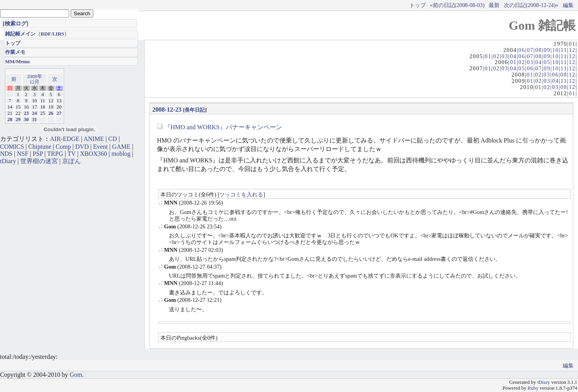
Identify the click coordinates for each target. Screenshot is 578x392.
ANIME (94, 139)
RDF (46, 34)
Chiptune (40, 147)
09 (547, 50)
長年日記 (195, 110)
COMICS (12, 147)
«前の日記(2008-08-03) (457, 5)
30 (26, 119)
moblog (121, 154)
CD (113, 139)
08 (538, 50)
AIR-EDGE (65, 139)
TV (72, 154)
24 (35, 113)
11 (564, 50)
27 (59, 113)
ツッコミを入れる (241, 194)
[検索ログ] (16, 23)
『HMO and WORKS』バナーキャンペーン (223, 127)
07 (530, 50)
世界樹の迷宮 (39, 161)
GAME (121, 147)
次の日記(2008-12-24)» (531, 5)
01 (572, 44)
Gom (76, 375)
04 (513, 56)
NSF (22, 154)
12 (572, 50)
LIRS (58, 34)
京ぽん (71, 161)
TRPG (55, 154)
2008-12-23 (167, 110)
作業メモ (15, 52)
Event (100, 147)
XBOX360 (93, 154)
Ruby (533, 388)
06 (522, 50)
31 (35, 119)
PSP (38, 154)
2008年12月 (35, 79)
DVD (82, 147)
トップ (418, 5)
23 (26, 113)
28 (10, 119)
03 (505, 56)
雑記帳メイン (20, 34)
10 (556, 50)
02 (496, 56)
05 (547, 62)
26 (51, 113)
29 (18, 119)
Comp (63, 147)
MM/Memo (17, 61)
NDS (6, 154)
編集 (568, 5)
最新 (494, 5)
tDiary (8, 161)
